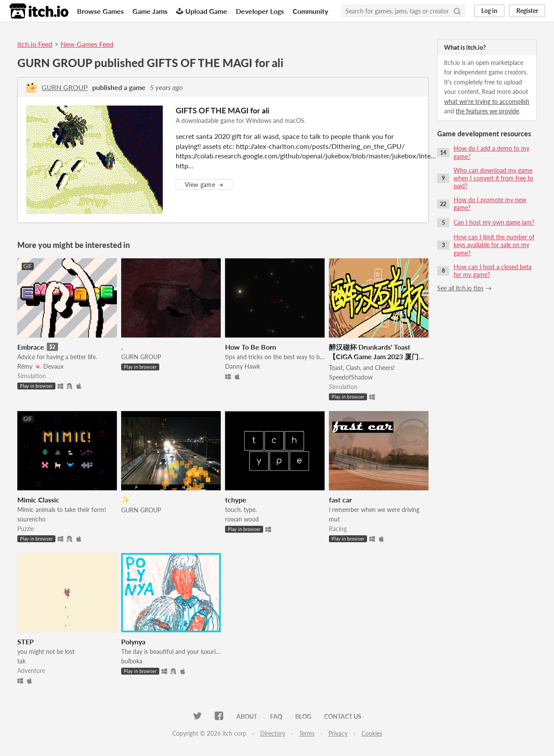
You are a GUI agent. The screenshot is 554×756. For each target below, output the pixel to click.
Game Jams (150, 11)
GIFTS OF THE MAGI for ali (223, 110)
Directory (273, 733)
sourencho (31, 519)
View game (204, 185)
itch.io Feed (35, 44)
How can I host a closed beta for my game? (493, 271)
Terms (307, 733)
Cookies (372, 733)
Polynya (133, 642)
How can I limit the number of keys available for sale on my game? (494, 245)
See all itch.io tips (460, 288)
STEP (26, 642)
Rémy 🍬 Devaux (40, 366)
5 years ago (166, 87)
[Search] (457, 11)
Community (310, 11)
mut (334, 519)
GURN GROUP (65, 87)
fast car (340, 500)
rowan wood (242, 519)
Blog (303, 716)
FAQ (276, 716)
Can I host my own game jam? (494, 222)
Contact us (343, 716)
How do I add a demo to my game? (491, 152)
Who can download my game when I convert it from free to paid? (493, 178)
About (247, 716)
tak (21, 661)
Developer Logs (260, 11)
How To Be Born (251, 347)
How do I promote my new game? (490, 204)
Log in (489, 11)
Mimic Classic (38, 500)
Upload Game (202, 11)
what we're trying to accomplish (487, 101)
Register (527, 11)
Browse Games (100, 11)
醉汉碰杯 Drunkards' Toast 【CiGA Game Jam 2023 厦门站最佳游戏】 (377, 356)
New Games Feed (87, 44)
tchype (236, 500)
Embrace (31, 347)
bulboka (132, 661)
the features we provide (487, 111)
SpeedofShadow (351, 377)
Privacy (338, 733)
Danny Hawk (243, 366)
